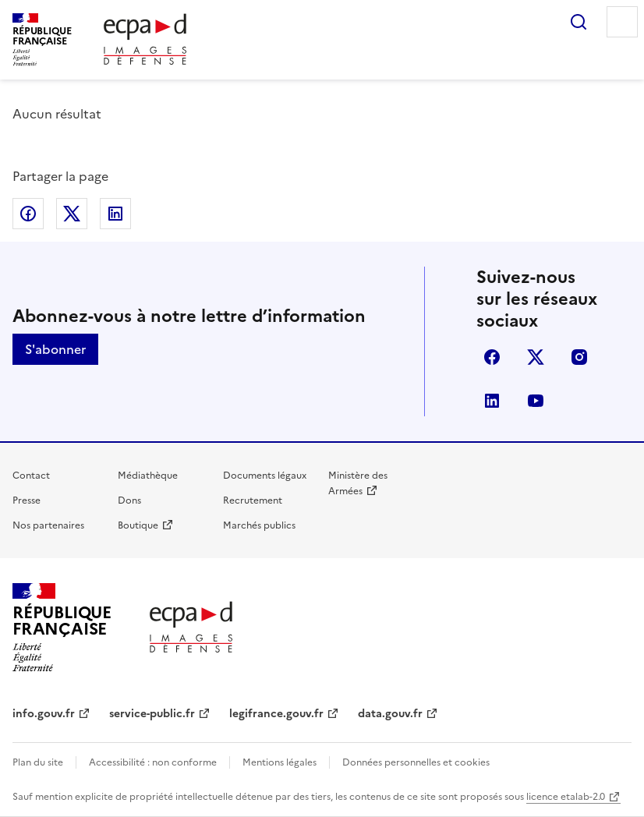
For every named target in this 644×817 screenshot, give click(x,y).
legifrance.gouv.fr (276, 714)
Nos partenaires (48, 525)
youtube (536, 401)
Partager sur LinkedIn (115, 214)
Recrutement (253, 500)
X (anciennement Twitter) (536, 357)
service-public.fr (152, 714)
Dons (129, 500)
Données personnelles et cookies (416, 762)
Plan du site (38, 762)
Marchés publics (259, 525)
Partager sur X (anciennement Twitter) (72, 214)
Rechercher (579, 22)
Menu (622, 22)
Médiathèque (148, 476)
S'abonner (55, 349)
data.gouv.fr (390, 714)
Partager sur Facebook (28, 214)
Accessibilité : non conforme (153, 762)
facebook (492, 357)
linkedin (492, 401)
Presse (27, 500)
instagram (579, 357)
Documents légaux (265, 476)
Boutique (138, 525)
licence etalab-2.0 (566, 797)
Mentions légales (280, 762)
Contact (31, 476)
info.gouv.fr (44, 714)
